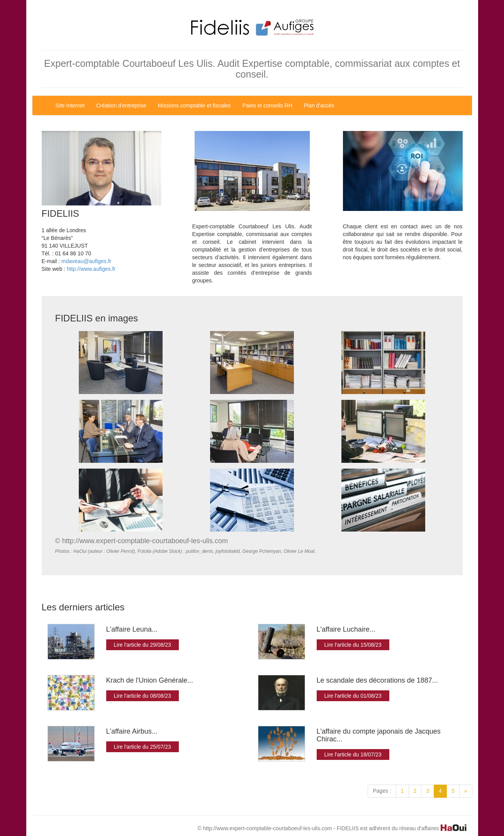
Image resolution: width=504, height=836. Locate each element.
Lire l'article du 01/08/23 (353, 696)
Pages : (382, 791)
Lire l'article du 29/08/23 (143, 645)
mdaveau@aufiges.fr (86, 261)
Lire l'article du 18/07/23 (353, 754)
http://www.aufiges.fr (91, 269)
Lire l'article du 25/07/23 (143, 747)
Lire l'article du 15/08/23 (353, 645)
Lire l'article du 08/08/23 (143, 696)
